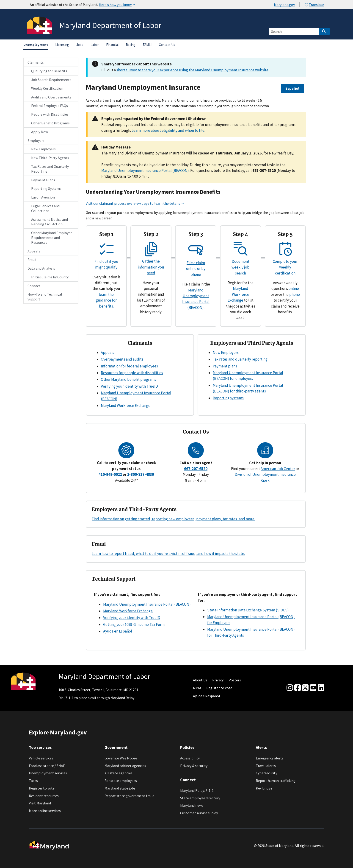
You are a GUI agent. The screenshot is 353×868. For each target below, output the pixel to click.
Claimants (36, 62)
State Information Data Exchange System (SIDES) (248, 610)
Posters (235, 680)
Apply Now (40, 132)
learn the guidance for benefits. (106, 300)
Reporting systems (228, 398)
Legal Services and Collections (45, 208)
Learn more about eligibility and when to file (168, 130)
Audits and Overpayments (51, 97)
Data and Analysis (41, 268)
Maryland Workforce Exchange (238, 294)
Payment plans (225, 366)
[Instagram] (290, 688)
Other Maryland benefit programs (128, 379)
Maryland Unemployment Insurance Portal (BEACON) (145, 171)
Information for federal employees (129, 366)
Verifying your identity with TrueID (129, 386)
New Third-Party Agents (50, 158)
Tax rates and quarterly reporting (240, 359)
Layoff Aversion (43, 197)
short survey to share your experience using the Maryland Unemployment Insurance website (192, 70)
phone (295, 294)
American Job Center (278, 469)
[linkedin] (321, 688)
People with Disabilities (50, 114)
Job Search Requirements (51, 80)
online (294, 288)
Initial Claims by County (50, 277)
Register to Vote (219, 688)
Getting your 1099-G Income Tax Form (134, 624)
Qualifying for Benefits (49, 71)
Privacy (218, 680)
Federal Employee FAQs (50, 106)
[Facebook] (298, 688)
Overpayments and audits (122, 359)
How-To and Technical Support (45, 297)
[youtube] (313, 688)
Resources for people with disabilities (132, 373)
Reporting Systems (46, 188)
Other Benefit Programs (50, 123)
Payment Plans (43, 180)
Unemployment (36, 45)
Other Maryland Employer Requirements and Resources (51, 238)
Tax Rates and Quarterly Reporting (50, 169)
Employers (36, 140)
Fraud (32, 260)
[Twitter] (305, 688)
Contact (34, 286)
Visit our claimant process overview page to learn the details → (135, 203)
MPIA (197, 688)
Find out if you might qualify (106, 261)
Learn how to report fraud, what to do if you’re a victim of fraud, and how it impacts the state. (168, 554)
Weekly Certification (47, 88)
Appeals (34, 251)
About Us (200, 680)
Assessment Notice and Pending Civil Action (50, 222)
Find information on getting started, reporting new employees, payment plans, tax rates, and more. (173, 519)
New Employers (43, 149)
